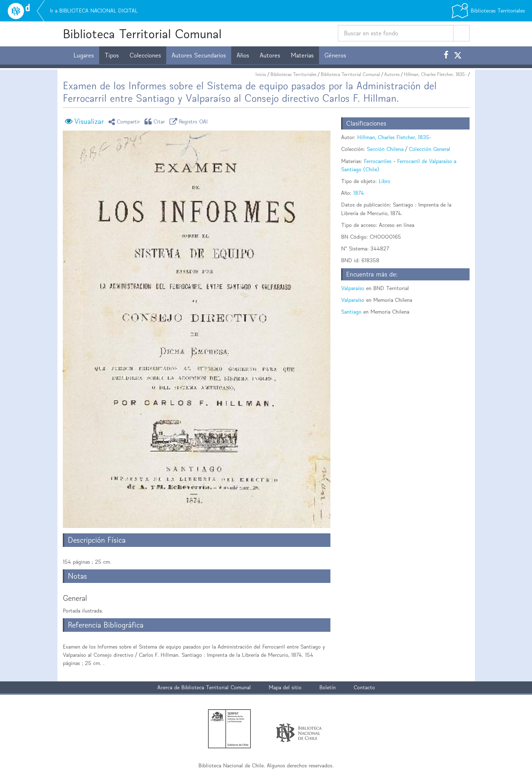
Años (243, 55)
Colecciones (145, 55)
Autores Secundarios (199, 55)
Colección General (430, 149)
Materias (302, 55)
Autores (270, 55)
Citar (156, 121)
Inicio (261, 74)
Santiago (351, 312)
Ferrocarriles (378, 161)
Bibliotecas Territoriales (293, 74)
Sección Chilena (385, 149)
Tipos (112, 55)
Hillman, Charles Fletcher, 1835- (435, 74)
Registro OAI (190, 121)
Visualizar (89, 121)
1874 (359, 193)
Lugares (84, 55)
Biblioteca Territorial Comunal (142, 34)
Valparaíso (353, 288)
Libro (384, 181)
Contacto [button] (364, 687)
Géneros (335, 55)
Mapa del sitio (285, 687)
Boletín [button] (328, 687)
